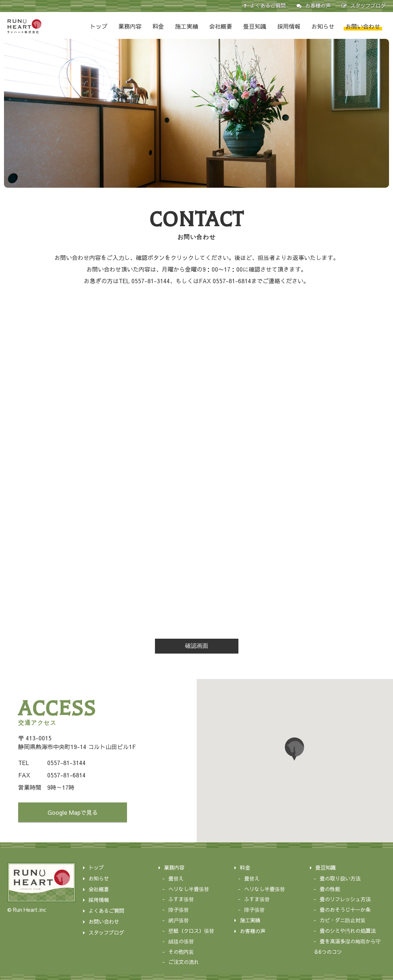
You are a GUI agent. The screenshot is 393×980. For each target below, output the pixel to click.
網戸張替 (179, 920)
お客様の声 (318, 5)
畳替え (176, 878)
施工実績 (187, 26)
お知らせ (323, 26)
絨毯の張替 (181, 941)
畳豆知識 (255, 26)
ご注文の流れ (184, 962)
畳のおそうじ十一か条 (345, 910)
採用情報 (289, 26)
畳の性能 (330, 889)
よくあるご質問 (268, 5)
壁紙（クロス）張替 (191, 931)
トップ (99, 26)
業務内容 (130, 26)
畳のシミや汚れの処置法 (348, 931)
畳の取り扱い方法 (340, 878)
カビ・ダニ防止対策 (343, 920)
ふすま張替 (181, 899)
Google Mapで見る (73, 812)
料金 (158, 26)
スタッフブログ (368, 5)
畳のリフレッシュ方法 (345, 899)
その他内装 (181, 952)
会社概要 (221, 26)
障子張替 (179, 910)
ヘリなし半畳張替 (189, 889)
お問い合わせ (363, 26)
